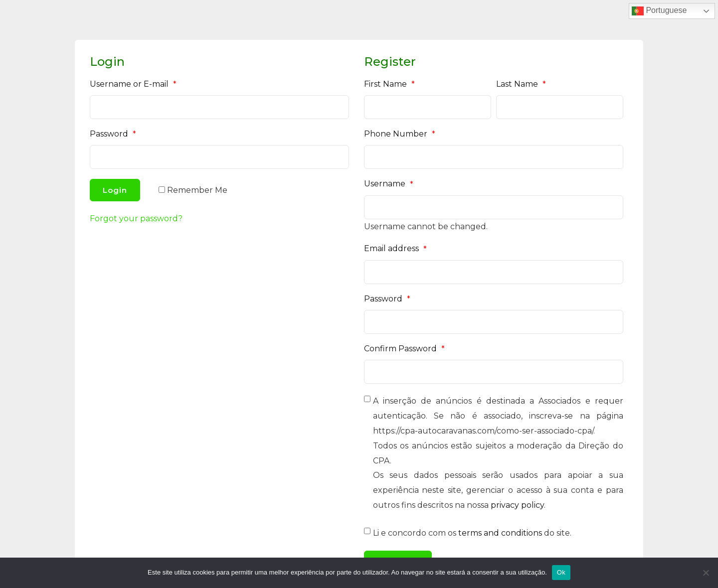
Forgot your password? (136, 219)
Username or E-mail (133, 84)
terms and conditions (500, 533)
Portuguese (659, 11)
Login (115, 190)
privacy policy (517, 505)
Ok (561, 572)
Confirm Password (404, 349)
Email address (395, 249)
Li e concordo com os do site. (472, 533)
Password (113, 134)
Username (389, 184)
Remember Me (197, 190)
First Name (389, 84)
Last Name (521, 84)
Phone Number (400, 134)
